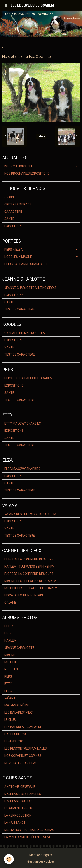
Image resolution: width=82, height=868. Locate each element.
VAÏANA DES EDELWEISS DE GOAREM (30, 514)
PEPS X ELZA (14, 250)
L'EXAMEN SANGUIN (18, 808)
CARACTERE (13, 212)
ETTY (8, 684)
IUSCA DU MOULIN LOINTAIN (24, 595)
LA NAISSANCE (15, 823)
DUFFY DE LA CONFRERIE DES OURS (29, 559)
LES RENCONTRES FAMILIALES (26, 748)
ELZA (8, 691)
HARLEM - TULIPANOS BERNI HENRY (29, 567)
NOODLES (11, 669)
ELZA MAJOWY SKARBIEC (23, 469)
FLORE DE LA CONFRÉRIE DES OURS (29, 574)
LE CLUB (10, 720)
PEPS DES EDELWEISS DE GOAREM (28, 378)
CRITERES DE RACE (18, 204)
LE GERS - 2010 (15, 741)
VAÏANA (10, 698)
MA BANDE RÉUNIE (17, 705)
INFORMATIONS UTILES (20, 166)
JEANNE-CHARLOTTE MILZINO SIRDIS (30, 288)
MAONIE (10, 655)
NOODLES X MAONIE (18, 257)
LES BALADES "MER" (19, 712)
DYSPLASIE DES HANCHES (23, 794)
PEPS (8, 676)
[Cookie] (9, 859)
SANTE (9, 219)
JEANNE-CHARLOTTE (19, 648)
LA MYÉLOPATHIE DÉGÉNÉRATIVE (28, 837)
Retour (41, 136)
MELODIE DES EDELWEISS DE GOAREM (31, 588)
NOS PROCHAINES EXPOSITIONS (27, 173)
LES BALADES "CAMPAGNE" (24, 727)
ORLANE (10, 603)
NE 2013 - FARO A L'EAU (21, 763)
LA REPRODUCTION (18, 815)
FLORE (9, 633)
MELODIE (11, 662)
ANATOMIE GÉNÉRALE (20, 787)
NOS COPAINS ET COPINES (23, 756)
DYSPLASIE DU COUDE (20, 801)
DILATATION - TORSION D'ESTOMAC (29, 830)
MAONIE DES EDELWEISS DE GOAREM (30, 581)
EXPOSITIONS (14, 226)
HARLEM (10, 640)
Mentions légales (41, 855)
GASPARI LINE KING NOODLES (25, 333)
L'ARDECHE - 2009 (17, 734)
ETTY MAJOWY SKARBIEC (23, 423)
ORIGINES (11, 197)
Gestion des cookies (41, 861)
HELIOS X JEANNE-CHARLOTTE (26, 264)
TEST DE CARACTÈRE (20, 309)
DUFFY (9, 626)
